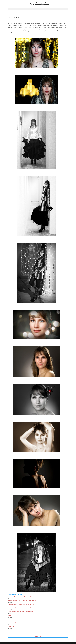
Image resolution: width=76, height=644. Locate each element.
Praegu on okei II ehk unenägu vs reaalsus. (18, 623)
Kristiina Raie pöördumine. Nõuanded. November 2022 (21, 608)
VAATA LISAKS (38, 636)
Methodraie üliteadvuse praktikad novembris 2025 (20, 597)
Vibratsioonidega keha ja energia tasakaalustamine (20, 612)
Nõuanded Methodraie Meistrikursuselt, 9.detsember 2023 (22, 600)
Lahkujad (10, 615)
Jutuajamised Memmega (14, 619)
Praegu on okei (11, 626)
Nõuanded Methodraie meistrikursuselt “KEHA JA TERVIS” (22, 604)
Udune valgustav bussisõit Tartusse (16, 630)
